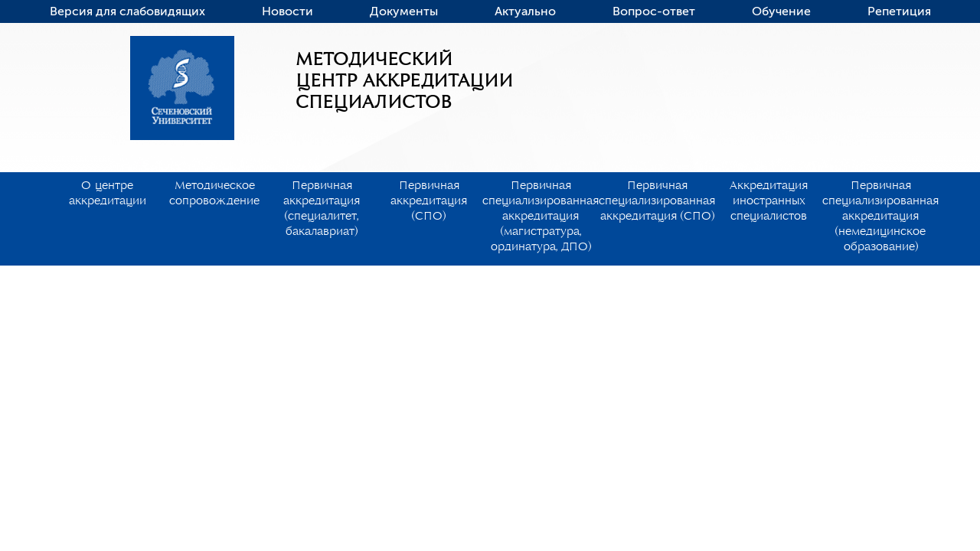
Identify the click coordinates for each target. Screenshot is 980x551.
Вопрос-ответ (654, 11)
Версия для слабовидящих (127, 11)
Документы (404, 11)
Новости (287, 11)
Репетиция (899, 11)
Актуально (525, 11)
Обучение (781, 11)
